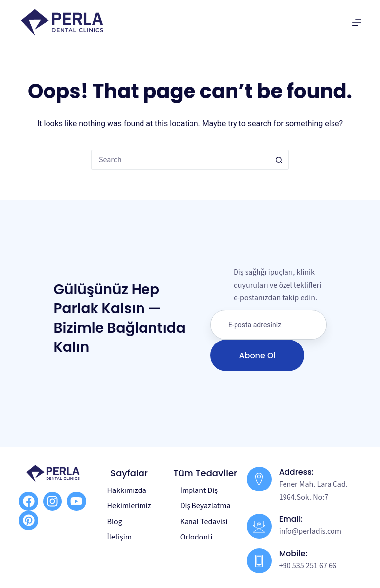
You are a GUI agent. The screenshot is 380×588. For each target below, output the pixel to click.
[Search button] (279, 160)
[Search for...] (180, 160)
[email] (268, 325)
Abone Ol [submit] (257, 356)
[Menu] (357, 22)
